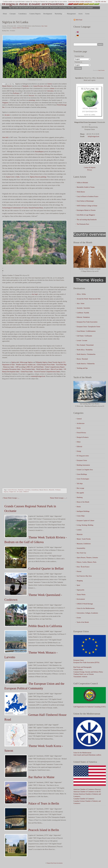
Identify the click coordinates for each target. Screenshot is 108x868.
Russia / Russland (82, 359)
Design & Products (83, 437)
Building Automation (83, 465)
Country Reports (35, 14)
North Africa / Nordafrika (85, 350)
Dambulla (26, 86)
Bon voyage (80, 488)
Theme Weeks (81, 595)
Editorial (79, 446)
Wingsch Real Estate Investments (33, 3)
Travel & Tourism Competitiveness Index (47, 372)
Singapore (5, 103)
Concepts (13, 14)
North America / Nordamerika (86, 354)
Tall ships (80, 483)
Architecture (81, 423)
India (18, 177)
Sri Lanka (47, 86)
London (79, 530)
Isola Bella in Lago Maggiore (86, 215)
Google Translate (101, 70)
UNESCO (26, 492)
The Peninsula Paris (83, 224)
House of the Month (83, 502)
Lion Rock (28, 490)
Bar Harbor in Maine (41, 777)
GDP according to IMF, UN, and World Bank (29, 367)
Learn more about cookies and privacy (80, 2)
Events (79, 618)
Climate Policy (78, 670)
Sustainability (81, 548)
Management (71, 14)
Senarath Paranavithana (36, 208)
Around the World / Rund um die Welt (89, 299)
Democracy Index (9, 367)
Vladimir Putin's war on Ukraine (84, 674)
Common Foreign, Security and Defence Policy (88, 672)
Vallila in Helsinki (82, 183)
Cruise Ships (81, 516)
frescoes (31, 96)
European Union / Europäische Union (88, 327)
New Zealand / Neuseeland (85, 345)
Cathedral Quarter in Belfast (46, 568)
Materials (80, 534)
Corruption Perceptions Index (11, 369)
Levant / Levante (82, 340)
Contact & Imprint (90, 167)
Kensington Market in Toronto (86, 210)
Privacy (90, 170)
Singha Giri (13, 492)
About (5, 14)
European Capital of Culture (85, 520)
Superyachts (80, 590)
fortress (50, 84)
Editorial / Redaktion (83, 317)
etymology (32, 100)
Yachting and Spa (82, 368)
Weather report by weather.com (26, 365)
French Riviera (81, 433)
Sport (78, 585)
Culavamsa (50, 91)
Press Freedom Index (28, 369)
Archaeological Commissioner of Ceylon (15, 208)
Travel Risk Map (61, 365)
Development (48, 14)
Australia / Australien (83, 308)
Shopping (80, 581)
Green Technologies (83, 479)
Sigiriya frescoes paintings (38, 177)
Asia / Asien (44, 26)
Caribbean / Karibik (83, 313)
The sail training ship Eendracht (87, 220)
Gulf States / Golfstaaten (84, 336)
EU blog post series (83, 456)
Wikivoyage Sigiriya (26, 362)
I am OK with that (100, 2)
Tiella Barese (81, 192)
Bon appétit (80, 493)
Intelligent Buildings (83, 511)
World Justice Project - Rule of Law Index (49, 369)
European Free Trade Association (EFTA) (86, 662)
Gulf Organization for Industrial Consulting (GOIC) (90, 707)
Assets (80, 14)
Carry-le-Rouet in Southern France (87, 196)
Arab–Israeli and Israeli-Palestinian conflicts (87, 755)
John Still (5, 137)
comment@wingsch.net (38, 376)
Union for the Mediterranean (86, 608)
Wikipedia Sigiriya (42, 362)
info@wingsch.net (93, 136)
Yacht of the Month (83, 622)
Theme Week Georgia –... (11, 498)
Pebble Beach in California (45, 626)
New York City (81, 553)
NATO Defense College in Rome (87, 206)
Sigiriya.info (15, 362)
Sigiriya (6, 492)
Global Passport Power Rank (46, 365)
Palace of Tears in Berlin (44, 803)
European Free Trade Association (87, 322)
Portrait (79, 571)
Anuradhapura (39, 152)
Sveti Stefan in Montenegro (85, 201)
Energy (79, 451)
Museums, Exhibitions (84, 544)
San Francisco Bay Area (84, 576)
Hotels (79, 507)
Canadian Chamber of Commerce (84, 799)
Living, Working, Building (85, 525)
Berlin (79, 428)
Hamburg (80, 497)
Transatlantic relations (80, 677)
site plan (7, 115)
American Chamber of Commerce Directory (87, 789)
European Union (82, 460)
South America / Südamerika (86, 364)
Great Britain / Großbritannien (86, 331)
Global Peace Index (27, 372)
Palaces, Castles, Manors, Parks (87, 562)
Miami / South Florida (84, 539)
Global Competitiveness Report (55, 367)
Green (87, 14)
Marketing (59, 14)
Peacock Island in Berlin (44, 830)
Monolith (52, 490)
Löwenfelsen (35, 490)
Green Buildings (82, 474)
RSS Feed (79, 20)
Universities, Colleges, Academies (87, 613)
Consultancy (23, 14)
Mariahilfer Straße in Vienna (86, 187)
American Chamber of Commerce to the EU (87, 792)
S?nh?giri (58, 490)
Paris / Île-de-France (83, 567)
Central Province (38, 86)
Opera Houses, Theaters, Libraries (87, 558)
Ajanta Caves (10, 177)
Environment (81, 599)
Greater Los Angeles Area (85, 470)
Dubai (79, 442)
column (52, 88)
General (14, 28)
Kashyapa (16, 93)
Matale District (7, 86)
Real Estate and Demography (83, 667)
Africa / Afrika (81, 294)
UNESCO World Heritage (23, 28)
